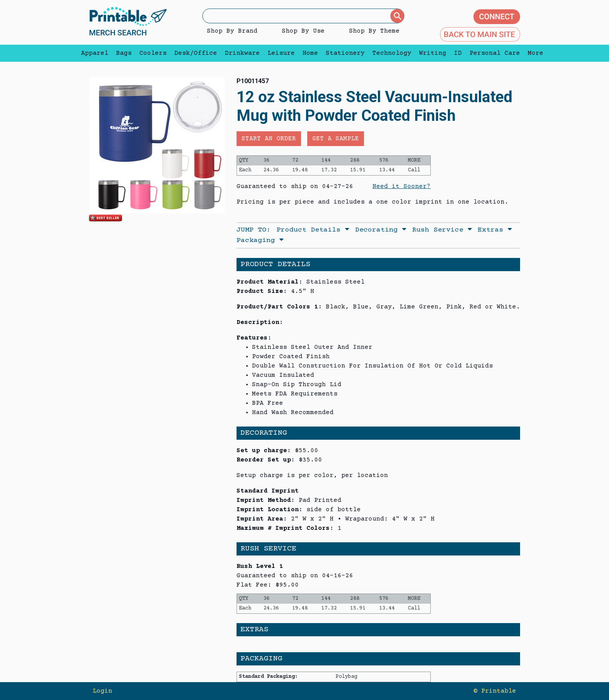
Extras (495, 230)
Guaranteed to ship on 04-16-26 (295, 576)
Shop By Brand (232, 31)
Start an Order (269, 139)
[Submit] (397, 16)
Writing (433, 53)
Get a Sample (336, 139)
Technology (392, 53)
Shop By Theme (374, 31)
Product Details (313, 230)
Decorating (381, 230)
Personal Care (495, 53)
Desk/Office (196, 53)
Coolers (153, 53)
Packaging (260, 240)
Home (310, 53)
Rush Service (442, 230)
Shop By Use (303, 31)
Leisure (281, 53)
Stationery (345, 53)
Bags (124, 53)
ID (458, 53)
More (534, 53)
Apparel (95, 53)
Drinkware (242, 53)
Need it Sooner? (402, 186)
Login (103, 691)
